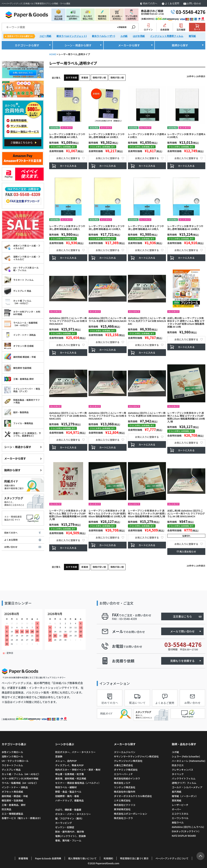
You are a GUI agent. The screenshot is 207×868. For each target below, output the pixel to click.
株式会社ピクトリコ (125, 805)
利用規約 (108, 858)
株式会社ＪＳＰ (122, 783)
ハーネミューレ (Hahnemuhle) (189, 761)
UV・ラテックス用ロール (15, 761)
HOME (53, 54)
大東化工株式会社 (123, 765)
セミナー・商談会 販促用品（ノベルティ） (78, 783)
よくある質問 (172, 3)
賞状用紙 (176, 800)
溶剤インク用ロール (12, 756)
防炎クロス (178, 765)
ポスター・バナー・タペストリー (73, 814)
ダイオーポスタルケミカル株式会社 (133, 796)
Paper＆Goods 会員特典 (48, 858)
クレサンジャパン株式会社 (128, 761)
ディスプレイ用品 (11, 770)
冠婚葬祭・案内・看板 (67, 796)
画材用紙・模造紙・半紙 (15, 796)
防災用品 (6, 809)
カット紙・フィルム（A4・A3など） (21, 774)
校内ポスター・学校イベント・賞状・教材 (78, 770)
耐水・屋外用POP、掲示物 (70, 832)
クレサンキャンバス (182, 770)
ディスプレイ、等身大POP (69, 765)
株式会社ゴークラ (123, 818)
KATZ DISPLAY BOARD (184, 836)
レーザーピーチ (180, 805)
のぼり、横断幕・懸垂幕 (68, 810)
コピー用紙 (45, 36)
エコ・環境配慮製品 (12, 814)
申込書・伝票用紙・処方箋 (69, 774)
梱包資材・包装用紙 (12, 800)
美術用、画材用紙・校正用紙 (71, 778)
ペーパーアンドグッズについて (172, 858)
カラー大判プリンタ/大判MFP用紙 (20, 778)
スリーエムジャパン (125, 752)
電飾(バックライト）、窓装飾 (70, 836)
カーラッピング (63, 823)
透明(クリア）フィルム (184, 783)
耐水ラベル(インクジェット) (72, 36)
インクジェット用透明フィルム (167, 36)
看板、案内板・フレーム (68, 840)
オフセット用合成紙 (12, 792)
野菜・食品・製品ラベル (68, 792)
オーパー (176, 809)
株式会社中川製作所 (125, 792)
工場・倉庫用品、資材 (14, 805)
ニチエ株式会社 (122, 800)
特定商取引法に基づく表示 (134, 858)
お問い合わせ (194, 3)
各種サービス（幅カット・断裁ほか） (22, 818)
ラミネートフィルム (12, 765)
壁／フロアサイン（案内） (69, 818)
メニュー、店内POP (66, 761)
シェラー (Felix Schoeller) (186, 756)
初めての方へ (150, 3)
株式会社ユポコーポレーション (130, 814)
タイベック (178, 774)
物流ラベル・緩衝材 (66, 787)
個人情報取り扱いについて (82, 858)
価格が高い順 (117, 77)
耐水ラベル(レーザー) (103, 36)
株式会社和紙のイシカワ (127, 778)
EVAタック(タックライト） (186, 831)
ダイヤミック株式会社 (126, 770)
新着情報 (23, 858)
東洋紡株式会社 (122, 809)
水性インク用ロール (12, 752)
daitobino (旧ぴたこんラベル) (188, 827)
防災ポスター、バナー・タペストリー (75, 752)
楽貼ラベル (178, 822)
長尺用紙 (176, 792)
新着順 (85, 77)
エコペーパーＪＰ (123, 774)
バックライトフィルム (184, 778)
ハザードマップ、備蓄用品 (69, 800)
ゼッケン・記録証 (65, 827)
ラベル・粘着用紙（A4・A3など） (20, 783)
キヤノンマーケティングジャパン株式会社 (136, 756)
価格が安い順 (99, 77)
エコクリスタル (180, 814)
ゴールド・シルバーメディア (187, 787)
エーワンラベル (180, 818)
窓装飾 (59, 756)
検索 (133, 27)
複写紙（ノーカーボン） (185, 796)
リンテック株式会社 (125, 787)
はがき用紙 (139, 36)
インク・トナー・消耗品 (15, 787)
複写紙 (192, 36)
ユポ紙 (124, 36)
